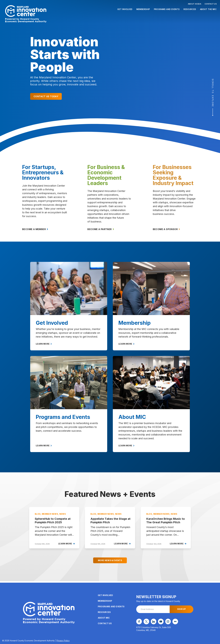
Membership (143, 9)
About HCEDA (195, 4)
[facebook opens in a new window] (139, 622)
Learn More (44, 346)
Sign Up (181, 610)
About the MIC (208, 9)
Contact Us (211, 4)
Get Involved (125, 9)
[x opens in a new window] (145, 622)
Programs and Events (167, 9)
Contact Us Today (46, 96)
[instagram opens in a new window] (165, 622)
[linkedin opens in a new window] (152, 622)
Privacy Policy (63, 641)
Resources (190, 9)
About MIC (104, 619)
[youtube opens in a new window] (158, 622)
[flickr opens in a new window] (171, 622)
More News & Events (110, 562)
